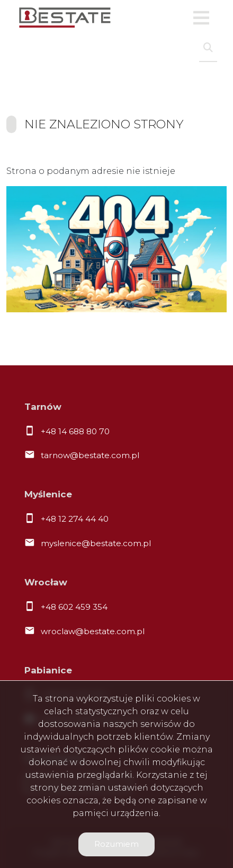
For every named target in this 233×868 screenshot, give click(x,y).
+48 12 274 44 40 (75, 519)
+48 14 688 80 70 (75, 431)
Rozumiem (116, 844)
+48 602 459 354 (74, 607)
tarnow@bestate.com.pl (90, 455)
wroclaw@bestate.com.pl (93, 631)
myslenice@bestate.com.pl (96, 543)
